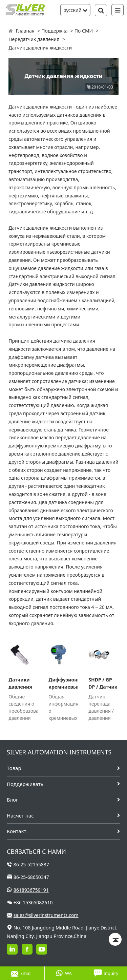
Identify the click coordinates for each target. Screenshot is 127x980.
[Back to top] (115, 939)
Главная (25, 31)
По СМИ (84, 31)
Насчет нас (20, 815)
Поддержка (54, 31)
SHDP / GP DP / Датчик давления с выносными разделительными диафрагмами (103, 683)
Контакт (16, 831)
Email (21, 973)
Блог (13, 800)
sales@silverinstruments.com (46, 915)
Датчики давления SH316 (20, 683)
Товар (14, 768)
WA (64, 973)
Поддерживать (25, 784)
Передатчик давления (34, 39)
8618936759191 (31, 890)
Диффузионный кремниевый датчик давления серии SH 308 (63, 683)
